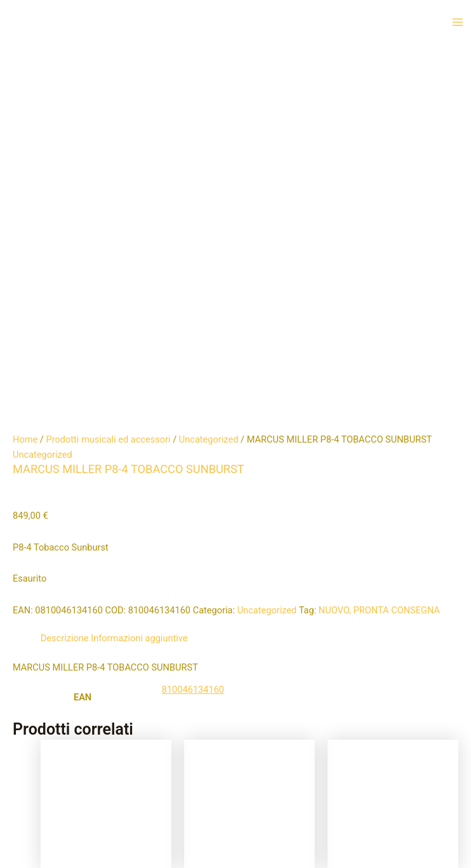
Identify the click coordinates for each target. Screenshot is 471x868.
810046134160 (193, 324)
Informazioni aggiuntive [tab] (139, 273)
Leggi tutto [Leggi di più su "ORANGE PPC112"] (262, 564)
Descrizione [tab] (65, 273)
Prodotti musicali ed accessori (108, 74)
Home (25, 74)
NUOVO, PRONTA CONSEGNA (379, 245)
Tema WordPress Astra (300, 833)
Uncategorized (209, 74)
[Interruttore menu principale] (458, 22)
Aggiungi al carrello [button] (89, 557)
